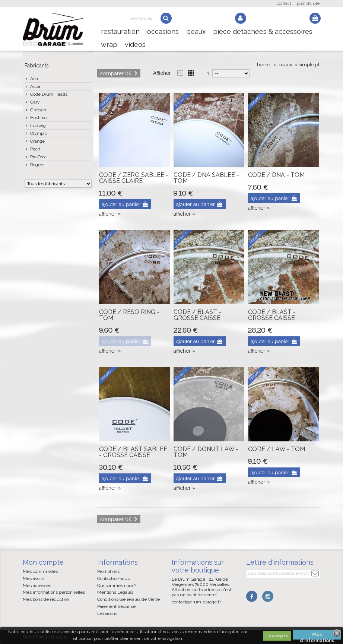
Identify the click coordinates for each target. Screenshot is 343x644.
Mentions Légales (115, 592)
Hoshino (38, 118)
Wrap (109, 45)
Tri (206, 73)
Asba (35, 86)
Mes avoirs (34, 578)
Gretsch (38, 110)
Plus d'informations (317, 636)
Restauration (120, 31)
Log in (241, 18)
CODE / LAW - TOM (277, 449)
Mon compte (43, 562)
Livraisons (107, 613)
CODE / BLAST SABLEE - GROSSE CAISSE (133, 452)
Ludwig (38, 126)
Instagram (267, 596)
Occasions (163, 31)
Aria (34, 79)
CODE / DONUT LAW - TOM (206, 452)
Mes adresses (37, 586)
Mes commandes (40, 571)
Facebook (252, 596)
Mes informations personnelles (54, 592)
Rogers (37, 165)
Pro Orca (38, 157)
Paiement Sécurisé (116, 606)
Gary (35, 102)
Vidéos (135, 45)
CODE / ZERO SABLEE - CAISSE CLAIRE (134, 178)
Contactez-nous (113, 578)
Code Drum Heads (49, 94)
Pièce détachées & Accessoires (263, 31)
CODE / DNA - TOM (276, 175)
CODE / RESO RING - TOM (129, 315)
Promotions (108, 571)
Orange (37, 141)
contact (284, 4)
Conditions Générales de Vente (128, 599)
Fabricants (37, 66)
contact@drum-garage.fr (196, 602)
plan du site (308, 4)
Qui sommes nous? (117, 586)
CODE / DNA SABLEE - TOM (206, 178)
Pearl (35, 149)
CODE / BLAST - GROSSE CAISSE (197, 315)
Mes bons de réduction (46, 599)
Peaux (196, 31)
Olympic (39, 133)
